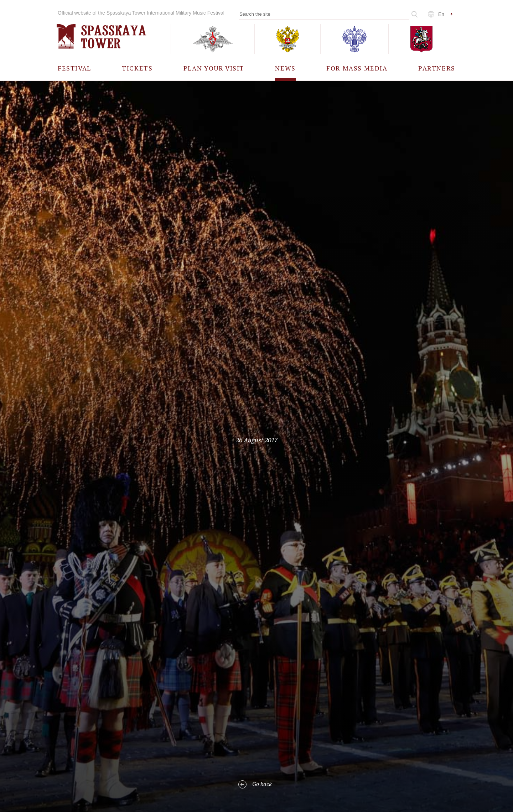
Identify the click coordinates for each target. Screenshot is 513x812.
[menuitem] (74, 68)
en (441, 14)
